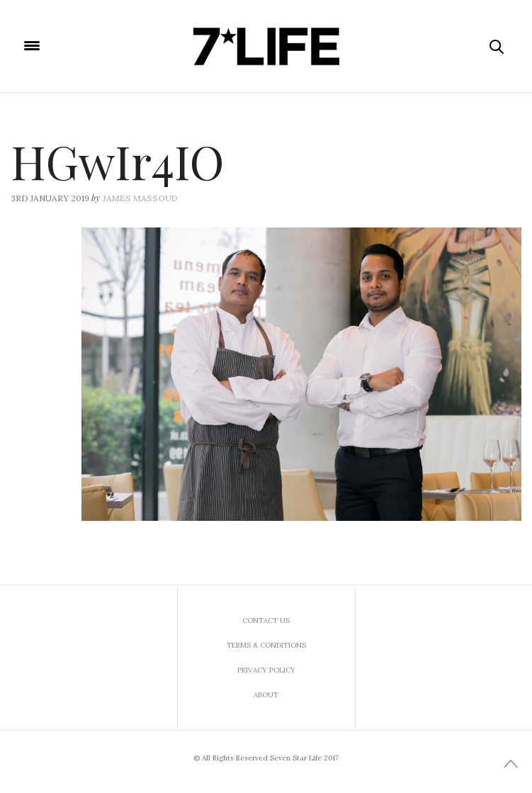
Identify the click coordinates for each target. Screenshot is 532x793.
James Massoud (140, 198)
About (266, 695)
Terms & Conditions (266, 645)
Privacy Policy (266, 670)
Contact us (266, 620)
